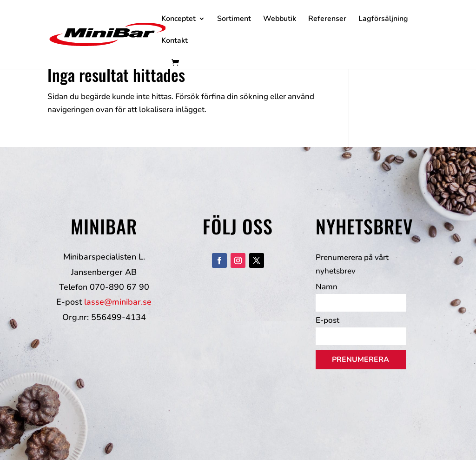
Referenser (327, 20)
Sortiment (234, 20)
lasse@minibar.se (118, 302)
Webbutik (280, 20)
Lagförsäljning (383, 20)
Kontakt (175, 41)
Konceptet (178, 20)
